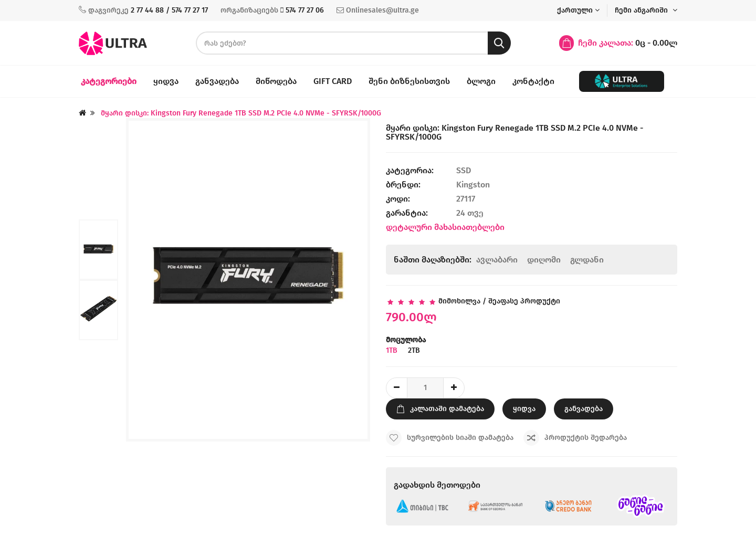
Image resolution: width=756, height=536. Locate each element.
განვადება (217, 81)
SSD (465, 170)
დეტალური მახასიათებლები (445, 227)
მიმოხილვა (459, 301)
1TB (393, 350)
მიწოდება (276, 81)
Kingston (473, 185)
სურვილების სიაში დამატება (450, 438)
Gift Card (333, 81)
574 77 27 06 (305, 10)
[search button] (499, 43)
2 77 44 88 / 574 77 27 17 (169, 10)
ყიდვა (166, 81)
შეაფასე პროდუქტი (524, 301)
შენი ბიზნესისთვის (409, 81)
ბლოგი (481, 81)
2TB (415, 350)
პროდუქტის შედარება (575, 438)
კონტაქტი (533, 81)
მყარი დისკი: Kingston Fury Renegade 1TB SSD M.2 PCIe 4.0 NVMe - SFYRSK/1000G (241, 113)
